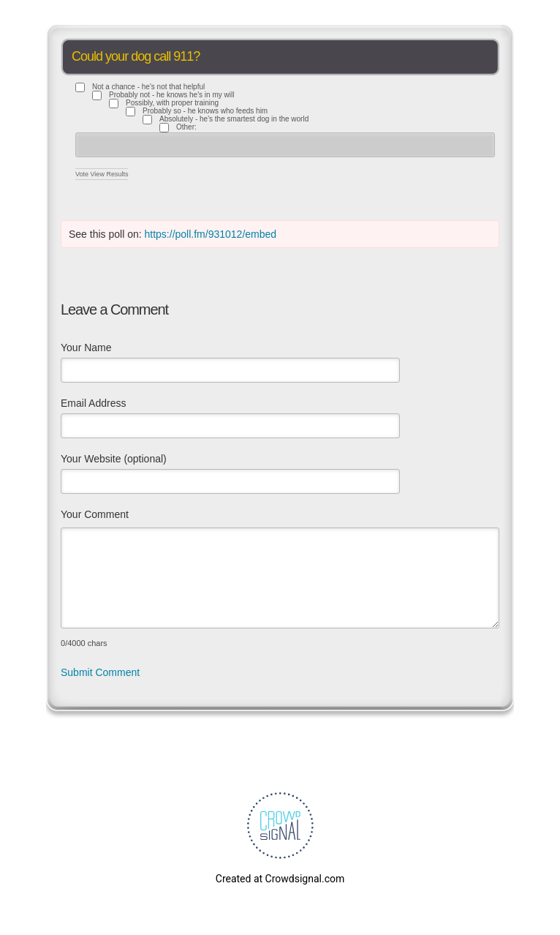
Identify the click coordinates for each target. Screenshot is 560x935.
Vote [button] (83, 174)
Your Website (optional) (114, 459)
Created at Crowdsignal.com (280, 879)
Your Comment (95, 514)
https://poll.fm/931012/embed (211, 234)
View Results (110, 174)
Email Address (93, 403)
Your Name (86, 348)
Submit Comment (100, 672)
